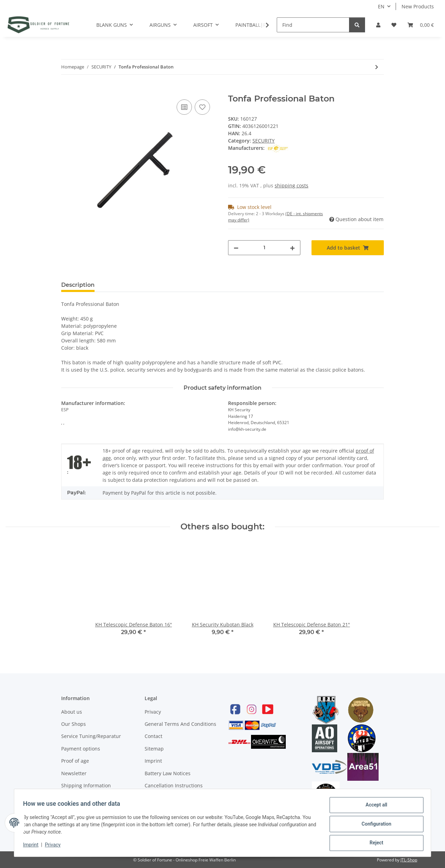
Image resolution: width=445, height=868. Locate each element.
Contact (153, 736)
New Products (418, 6)
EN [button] (381, 6)
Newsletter (74, 773)
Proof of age (75, 761)
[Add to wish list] (202, 107)
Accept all (374, 807)
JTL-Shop (409, 860)
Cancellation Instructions (174, 785)
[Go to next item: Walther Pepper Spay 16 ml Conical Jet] (377, 67)
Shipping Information (86, 785)
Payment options (81, 749)
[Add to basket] (67, 90)
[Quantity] (264, 248)
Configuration (374, 825)
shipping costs (292, 185)
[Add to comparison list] (184, 107)
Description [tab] (78, 285)
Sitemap (154, 749)
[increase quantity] (292, 248)
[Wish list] (394, 25)
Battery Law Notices (168, 773)
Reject (374, 843)
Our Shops (74, 724)
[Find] (313, 25)
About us (72, 712)
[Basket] (421, 25)
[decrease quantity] (236, 248)
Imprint (153, 761)
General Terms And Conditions (180, 724)
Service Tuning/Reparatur (91, 736)
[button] (378, 25)
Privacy (153, 712)
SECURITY (264, 141)
